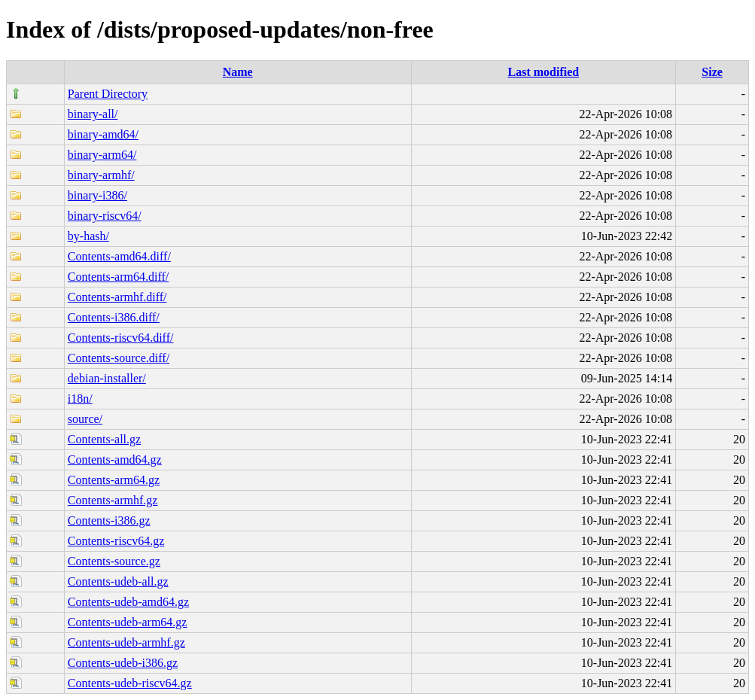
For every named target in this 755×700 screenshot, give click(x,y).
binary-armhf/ (101, 175)
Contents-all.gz (104, 439)
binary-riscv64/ (105, 216)
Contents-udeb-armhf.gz (126, 642)
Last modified (544, 72)
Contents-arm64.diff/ (118, 277)
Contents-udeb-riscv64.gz (130, 683)
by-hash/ (88, 236)
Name (238, 72)
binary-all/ (93, 114)
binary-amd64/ (103, 134)
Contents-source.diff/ (119, 358)
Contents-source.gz (114, 561)
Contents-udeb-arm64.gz (128, 622)
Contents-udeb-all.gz (118, 581)
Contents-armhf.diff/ (117, 297)
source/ (85, 419)
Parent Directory (108, 94)
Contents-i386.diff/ (114, 317)
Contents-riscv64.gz (116, 541)
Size (712, 72)
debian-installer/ (107, 378)
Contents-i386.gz (109, 520)
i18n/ (80, 399)
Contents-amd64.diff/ (119, 256)
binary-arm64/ (102, 155)
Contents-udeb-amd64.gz (128, 602)
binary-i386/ (97, 195)
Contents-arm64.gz (114, 480)
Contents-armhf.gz (113, 500)
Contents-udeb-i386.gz (123, 663)
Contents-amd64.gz (115, 460)
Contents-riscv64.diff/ (121, 338)
